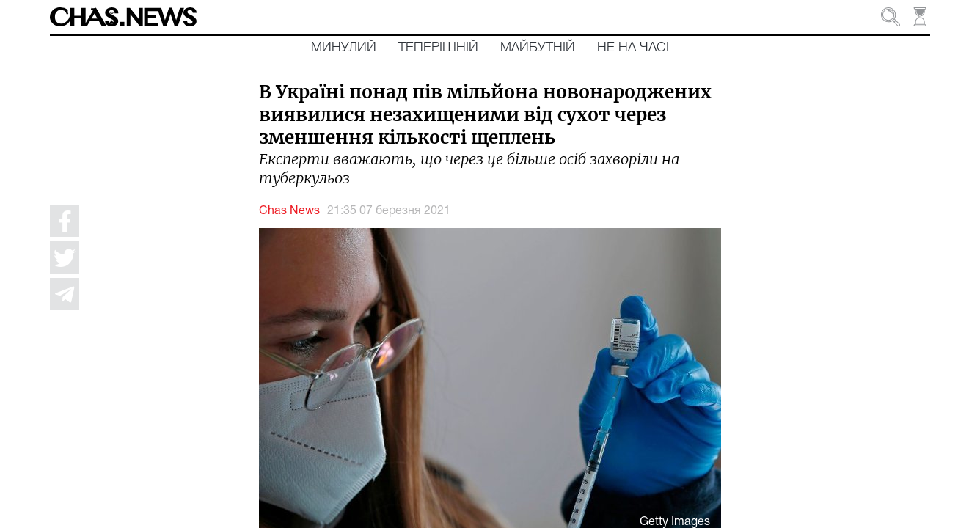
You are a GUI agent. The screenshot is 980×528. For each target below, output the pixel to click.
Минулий (344, 48)
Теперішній (438, 48)
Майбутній (538, 48)
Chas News (289, 211)
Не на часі (633, 48)
